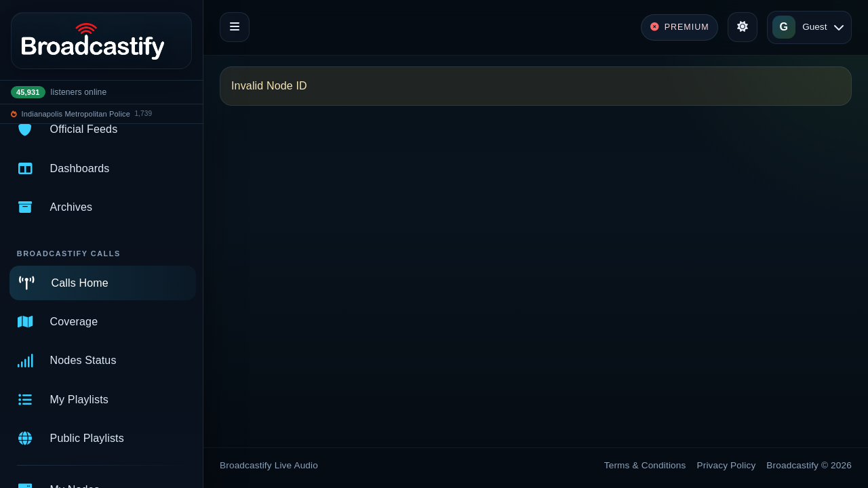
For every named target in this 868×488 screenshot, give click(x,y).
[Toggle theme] (743, 27)
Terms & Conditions (645, 465)
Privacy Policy (727, 465)
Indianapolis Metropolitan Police (76, 114)
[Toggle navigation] (235, 27)
